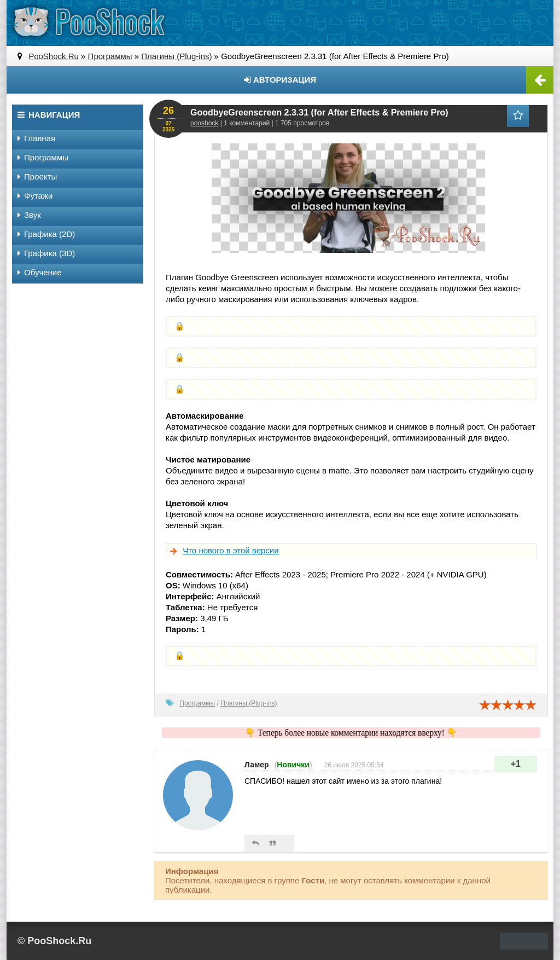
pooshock (204, 123)
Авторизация (280, 80)
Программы (197, 703)
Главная (36, 138)
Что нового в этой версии (231, 550)
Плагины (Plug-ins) (249, 703)
